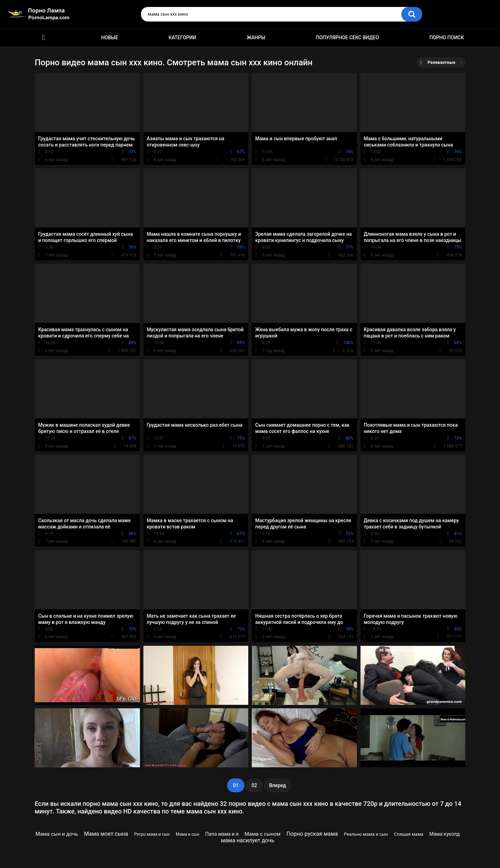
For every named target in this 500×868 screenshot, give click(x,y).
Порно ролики (43, 38)
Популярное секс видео (348, 37)
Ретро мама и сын (152, 834)
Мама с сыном (262, 834)
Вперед (277, 785)
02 (254, 785)
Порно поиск (447, 37)
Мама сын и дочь (57, 834)
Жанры (256, 37)
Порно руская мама (312, 834)
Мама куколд (445, 834)
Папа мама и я (222, 834)
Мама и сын (187, 834)
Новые (109, 37)
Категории (182, 37)
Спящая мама (409, 834)
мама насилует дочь (248, 840)
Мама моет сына (106, 834)
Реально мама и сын (366, 834)
